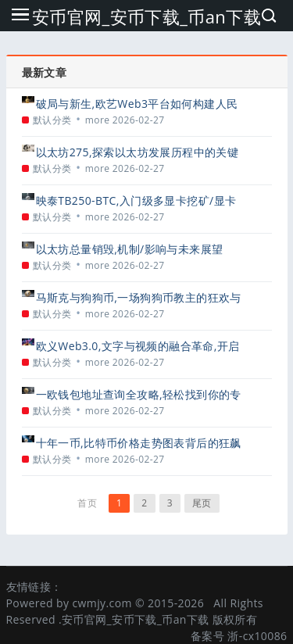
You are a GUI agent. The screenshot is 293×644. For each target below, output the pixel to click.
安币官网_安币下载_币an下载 (146, 16)
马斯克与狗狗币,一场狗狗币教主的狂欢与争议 (139, 297)
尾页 (202, 503)
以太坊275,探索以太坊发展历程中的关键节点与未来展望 (138, 152)
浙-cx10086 (257, 636)
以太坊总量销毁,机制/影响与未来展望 (130, 249)
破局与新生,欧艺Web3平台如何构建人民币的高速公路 (137, 104)
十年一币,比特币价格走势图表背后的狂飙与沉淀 (139, 443)
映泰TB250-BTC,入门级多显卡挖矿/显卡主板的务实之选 (136, 200)
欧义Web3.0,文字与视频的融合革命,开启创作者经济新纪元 (138, 346)
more (98, 120)
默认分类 (52, 120)
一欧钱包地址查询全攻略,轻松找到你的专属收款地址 (139, 394)
